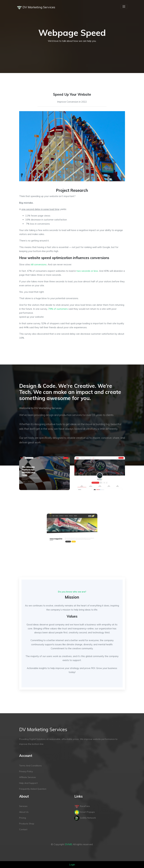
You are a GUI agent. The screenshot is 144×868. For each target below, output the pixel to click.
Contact (23, 829)
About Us (24, 812)
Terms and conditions (30, 766)
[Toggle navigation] (124, 7)
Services (23, 806)
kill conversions (39, 264)
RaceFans (82, 806)
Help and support (28, 783)
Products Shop (27, 824)
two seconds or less (87, 271)
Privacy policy (26, 771)
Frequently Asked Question (33, 789)
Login (72, 865)
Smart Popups (85, 812)
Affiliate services (28, 777)
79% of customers (58, 309)
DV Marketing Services (36, 8)
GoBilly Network (85, 818)
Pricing (23, 818)
